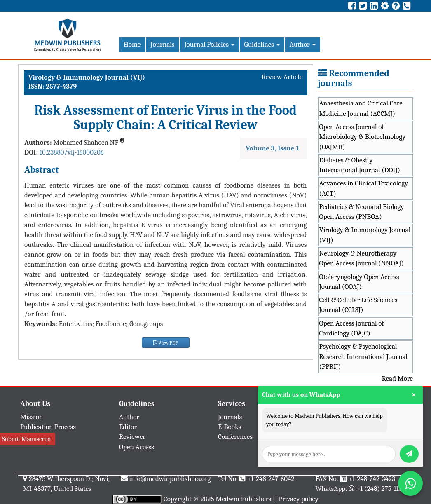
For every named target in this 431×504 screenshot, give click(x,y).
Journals (162, 44)
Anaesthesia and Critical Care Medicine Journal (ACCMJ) (361, 108)
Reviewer (132, 437)
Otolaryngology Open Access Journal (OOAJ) (359, 282)
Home (132, 44)
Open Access (137, 447)
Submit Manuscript (27, 439)
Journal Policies (209, 44)
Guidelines (262, 44)
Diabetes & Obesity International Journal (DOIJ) (360, 165)
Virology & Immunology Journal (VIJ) (365, 235)
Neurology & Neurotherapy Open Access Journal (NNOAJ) (362, 258)
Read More (397, 379)
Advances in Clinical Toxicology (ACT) (364, 188)
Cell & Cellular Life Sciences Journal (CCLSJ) (358, 305)
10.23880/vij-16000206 (72, 152)
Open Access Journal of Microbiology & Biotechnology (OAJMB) (363, 137)
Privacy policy (299, 499)
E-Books (230, 427)
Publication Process (48, 427)
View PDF (166, 343)
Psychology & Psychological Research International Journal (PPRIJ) (364, 356)
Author (303, 44)
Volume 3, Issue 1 (272, 148)
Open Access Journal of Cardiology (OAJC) (352, 328)
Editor (128, 427)
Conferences (235, 437)
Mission (32, 417)
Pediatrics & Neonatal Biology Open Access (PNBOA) (362, 212)
